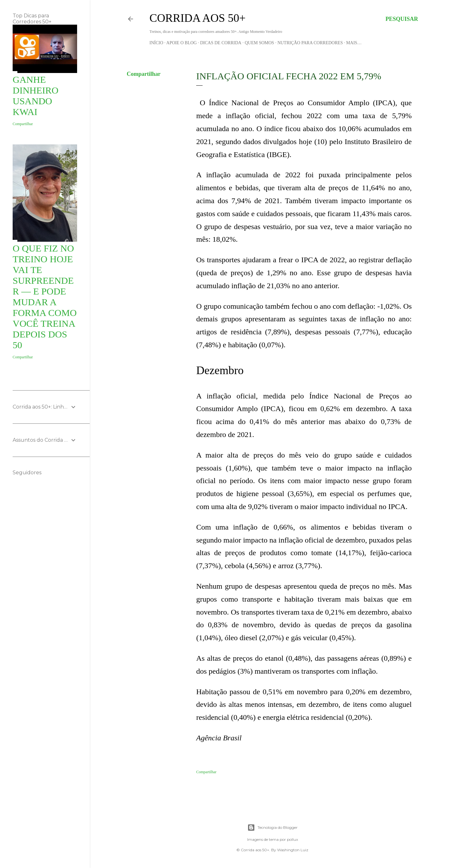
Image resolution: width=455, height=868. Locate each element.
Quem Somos (259, 43)
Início (156, 43)
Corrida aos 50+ (197, 18)
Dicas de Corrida (221, 43)
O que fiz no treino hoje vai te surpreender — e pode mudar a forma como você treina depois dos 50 (45, 297)
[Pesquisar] (402, 19)
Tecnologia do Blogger (273, 828)
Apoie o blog (181, 43)
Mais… (354, 43)
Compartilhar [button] (144, 74)
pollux (292, 839)
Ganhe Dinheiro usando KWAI (36, 96)
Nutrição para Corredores (310, 43)
